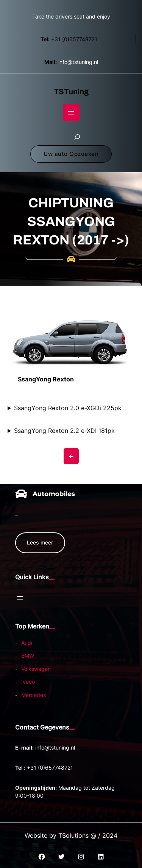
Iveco (28, 682)
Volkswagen (36, 669)
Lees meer (40, 542)
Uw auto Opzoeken (71, 154)
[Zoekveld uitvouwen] (77, 137)
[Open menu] (71, 113)
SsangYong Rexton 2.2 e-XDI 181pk (64, 431)
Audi (27, 643)
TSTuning (71, 92)
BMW (28, 656)
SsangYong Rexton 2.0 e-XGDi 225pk (68, 408)
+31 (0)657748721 (69, 39)
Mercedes (34, 695)
